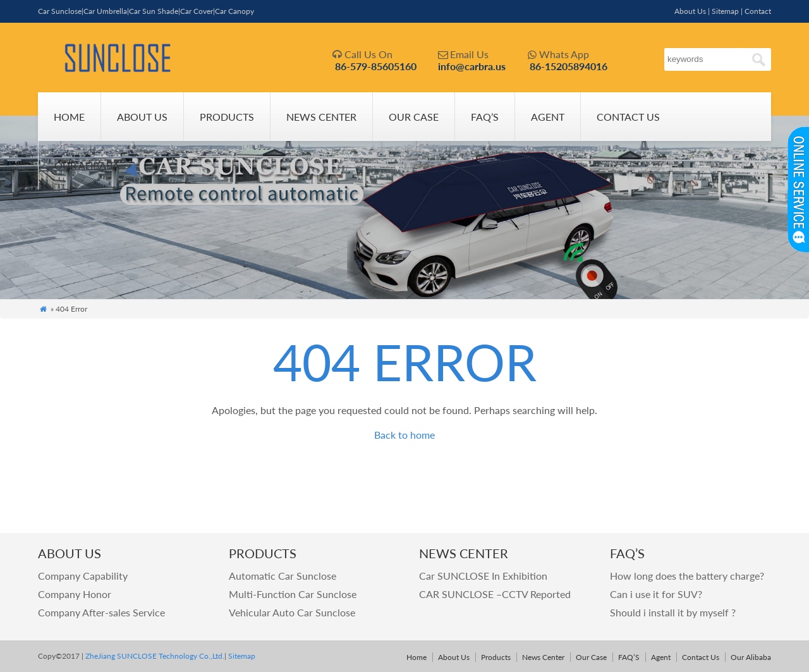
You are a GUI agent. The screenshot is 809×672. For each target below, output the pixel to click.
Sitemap (725, 11)
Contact (758, 11)
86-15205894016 (569, 66)
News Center (321, 117)
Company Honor (75, 594)
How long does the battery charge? (687, 576)
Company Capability (83, 576)
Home (69, 117)
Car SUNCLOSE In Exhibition (483, 576)
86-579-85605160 (376, 66)
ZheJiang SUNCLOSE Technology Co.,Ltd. (154, 656)
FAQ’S (485, 117)
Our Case (414, 117)
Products (227, 117)
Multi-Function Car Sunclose (293, 594)
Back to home (404, 435)
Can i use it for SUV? (656, 594)
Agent (548, 117)
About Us (690, 11)
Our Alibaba (87, 165)
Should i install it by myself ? (673, 612)
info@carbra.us (472, 66)
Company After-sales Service (101, 612)
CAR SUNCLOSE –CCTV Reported (495, 594)
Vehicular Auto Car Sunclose (292, 612)
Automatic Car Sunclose (283, 576)
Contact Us (628, 117)
